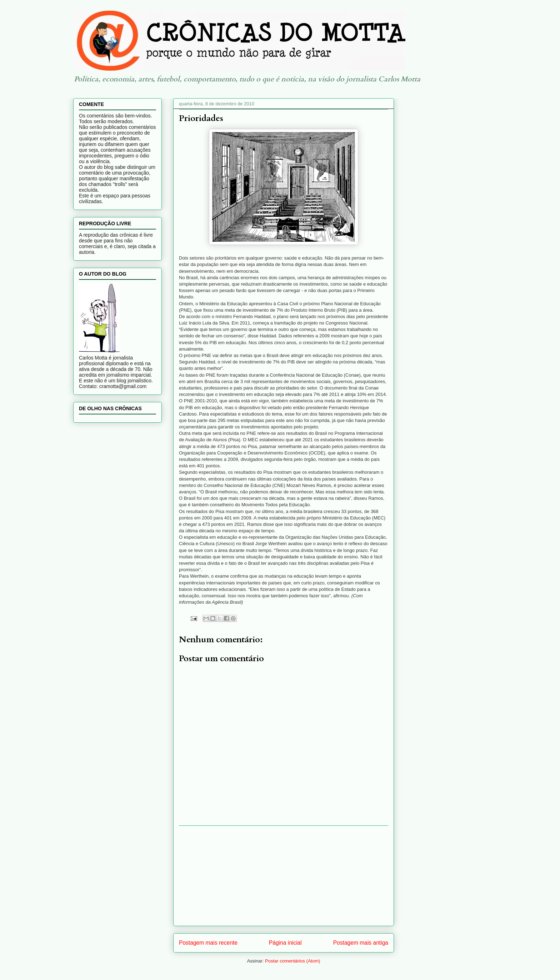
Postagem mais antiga (361, 943)
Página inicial (285, 943)
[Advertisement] (284, 876)
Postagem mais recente (208, 943)
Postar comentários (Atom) (293, 961)
